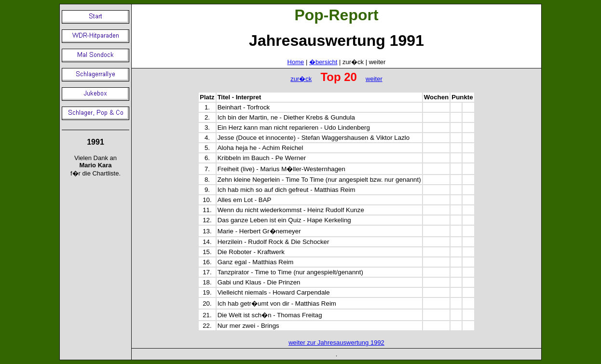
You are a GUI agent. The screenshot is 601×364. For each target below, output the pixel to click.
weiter (374, 79)
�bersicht (323, 62)
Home (296, 62)
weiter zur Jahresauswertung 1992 (336, 343)
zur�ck (301, 79)
